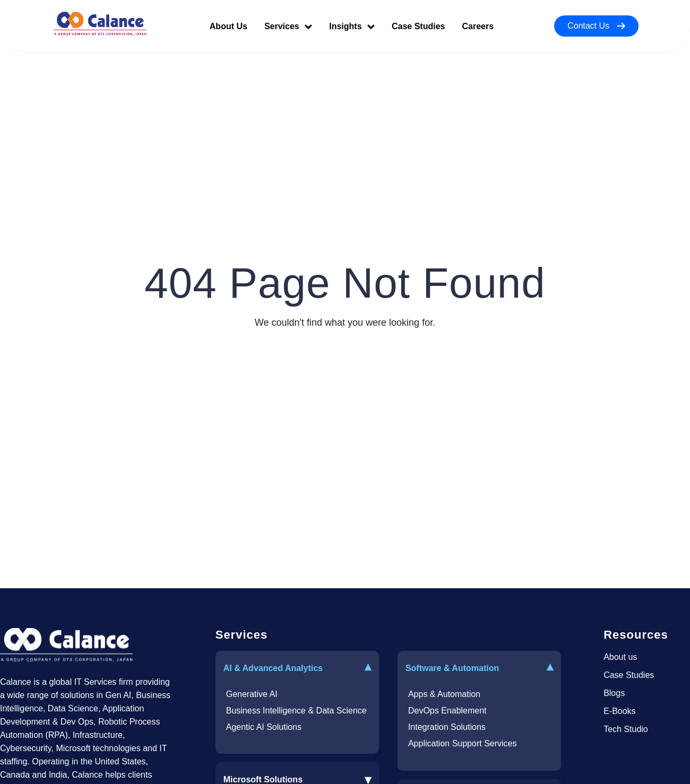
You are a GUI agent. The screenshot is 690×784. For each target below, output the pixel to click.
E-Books (619, 711)
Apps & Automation (444, 694)
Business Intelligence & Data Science (296, 711)
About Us (228, 26)
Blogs (614, 693)
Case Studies (418, 26)
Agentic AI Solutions (264, 727)
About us (620, 657)
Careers (478, 26)
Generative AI (252, 694)
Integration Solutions (447, 727)
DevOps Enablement (447, 711)
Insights (352, 26)
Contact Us (596, 26)
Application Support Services (463, 743)
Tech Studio (626, 729)
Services (288, 26)
